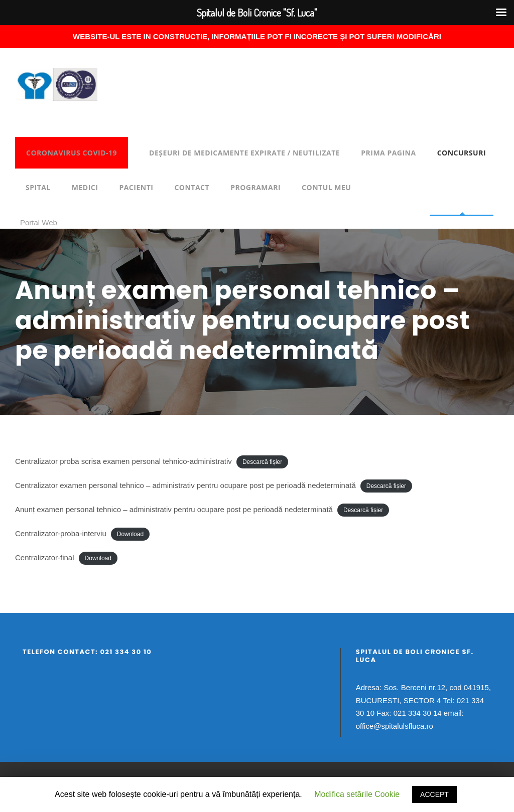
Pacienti (136, 187)
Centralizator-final (45, 557)
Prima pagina (388, 153)
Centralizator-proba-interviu (61, 533)
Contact (192, 187)
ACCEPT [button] (434, 794)
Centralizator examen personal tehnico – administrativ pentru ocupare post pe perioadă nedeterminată (185, 485)
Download (130, 534)
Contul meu (326, 187)
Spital (38, 187)
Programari (255, 187)
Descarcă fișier (262, 462)
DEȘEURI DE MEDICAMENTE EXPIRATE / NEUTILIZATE (244, 153)
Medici (85, 187)
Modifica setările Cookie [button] (357, 794)
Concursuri (462, 153)
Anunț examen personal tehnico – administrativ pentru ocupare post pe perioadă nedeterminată (174, 509)
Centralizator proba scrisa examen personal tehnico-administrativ (123, 461)
